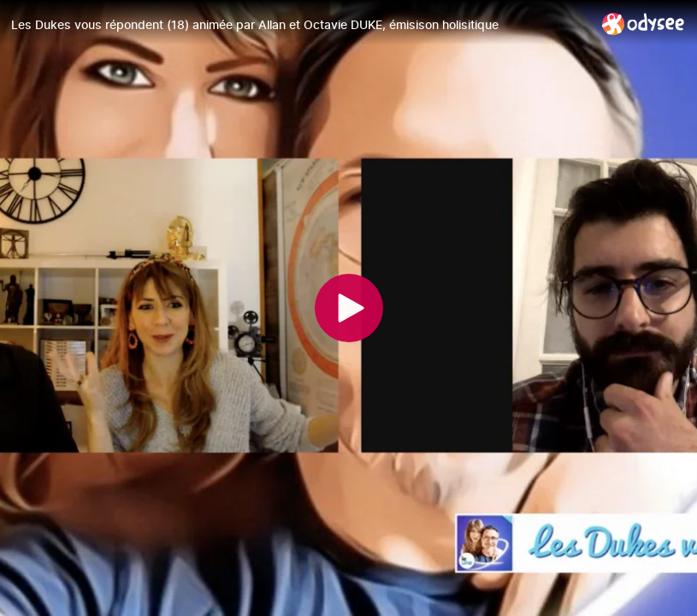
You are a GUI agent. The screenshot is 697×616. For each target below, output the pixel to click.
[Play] (349, 308)
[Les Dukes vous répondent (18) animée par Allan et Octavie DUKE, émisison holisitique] (300, 25)
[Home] (644, 24)
